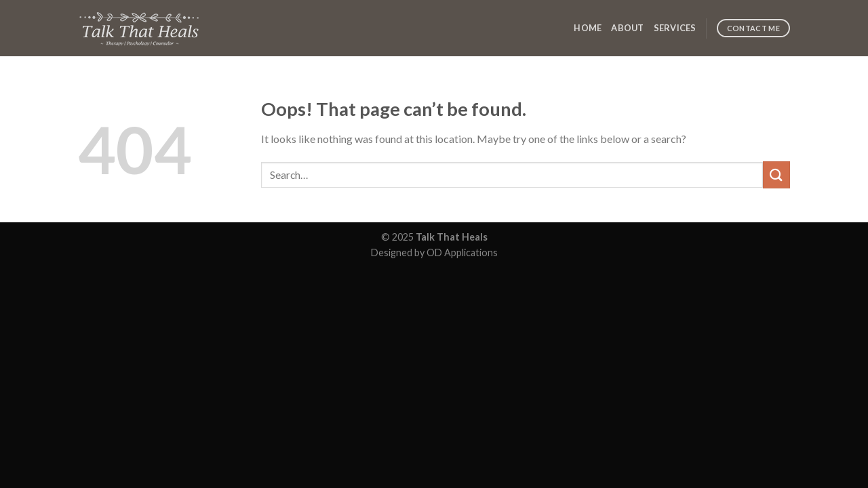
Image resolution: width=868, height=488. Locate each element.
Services (675, 28)
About (627, 28)
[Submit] (776, 175)
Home (588, 28)
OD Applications (462, 252)
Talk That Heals (452, 237)
